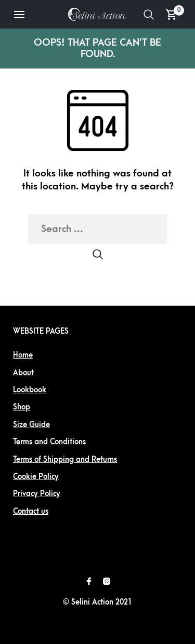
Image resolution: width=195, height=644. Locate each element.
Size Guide (31, 425)
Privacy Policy (37, 494)
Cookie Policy (36, 477)
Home (23, 355)
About (23, 373)
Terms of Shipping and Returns (65, 460)
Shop (22, 407)
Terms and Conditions (49, 442)
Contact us (31, 511)
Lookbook (30, 390)
